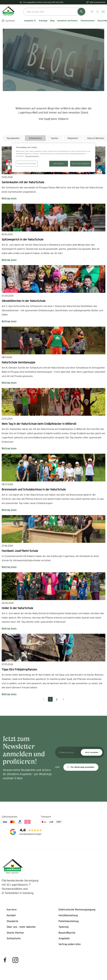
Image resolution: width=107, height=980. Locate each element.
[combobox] (54, 12)
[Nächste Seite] (64, 699)
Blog (52, 21)
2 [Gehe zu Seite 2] (57, 699)
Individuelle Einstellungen (27, 164)
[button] (81, 767)
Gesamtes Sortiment (67, 21)
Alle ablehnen (59, 164)
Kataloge (43, 21)
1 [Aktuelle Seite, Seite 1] (50, 699)
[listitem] (12, 910)
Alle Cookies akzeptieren (81, 164)
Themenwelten (88, 21)
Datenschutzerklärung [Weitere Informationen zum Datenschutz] (32, 156)
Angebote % (30, 21)
